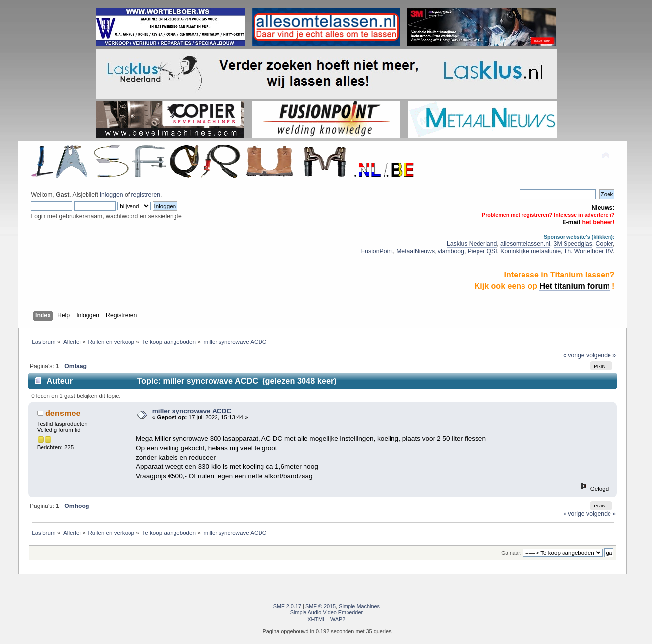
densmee (63, 413)
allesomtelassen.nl (525, 244)
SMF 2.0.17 (287, 606)
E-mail (571, 222)
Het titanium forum (574, 286)
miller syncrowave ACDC (192, 411)
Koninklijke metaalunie (530, 251)
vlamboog (451, 251)
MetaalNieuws (415, 251)
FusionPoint (377, 251)
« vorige (574, 355)
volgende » (601, 355)
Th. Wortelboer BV (588, 251)
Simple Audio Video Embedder (326, 612)
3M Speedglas (573, 244)
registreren (146, 195)
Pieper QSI (482, 251)
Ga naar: (511, 553)
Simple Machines (359, 606)
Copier (604, 244)
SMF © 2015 (321, 606)
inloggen (111, 195)
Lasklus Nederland (472, 244)
